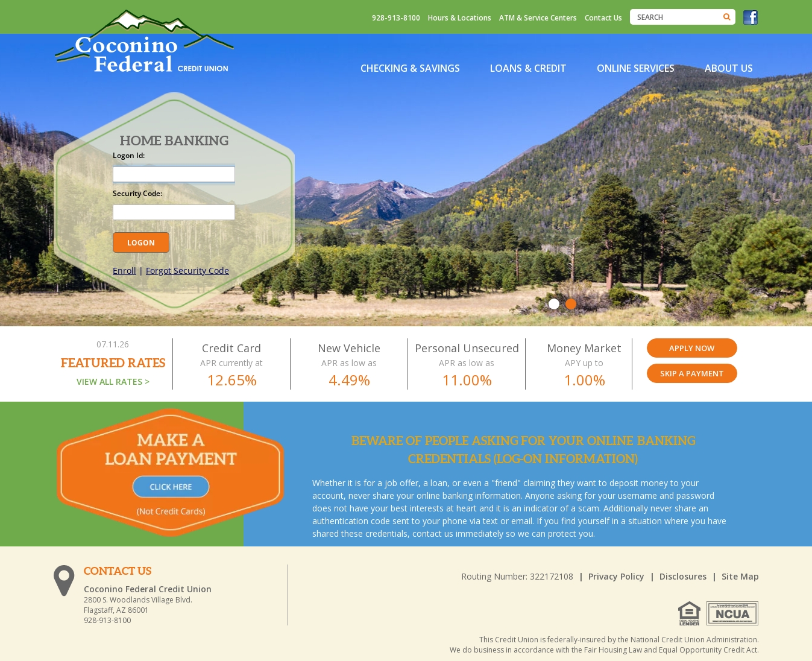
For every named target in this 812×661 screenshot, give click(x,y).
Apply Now (692, 348)
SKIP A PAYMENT (692, 373)
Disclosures (683, 576)
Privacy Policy (616, 576)
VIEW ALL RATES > (113, 381)
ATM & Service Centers (538, 18)
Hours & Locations (460, 18)
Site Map (740, 576)
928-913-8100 (396, 18)
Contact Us (603, 18)
